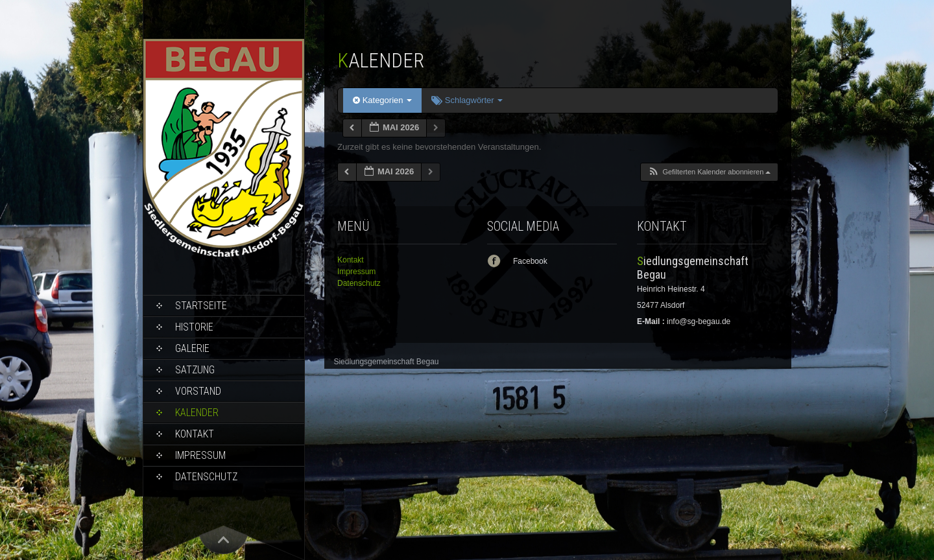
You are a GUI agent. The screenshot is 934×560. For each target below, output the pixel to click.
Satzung (195, 370)
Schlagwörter (467, 100)
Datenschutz (206, 477)
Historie (194, 327)
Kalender (197, 413)
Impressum (200, 455)
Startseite (201, 306)
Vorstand (198, 391)
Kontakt (195, 434)
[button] (709, 172)
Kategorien (382, 100)
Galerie (192, 348)
